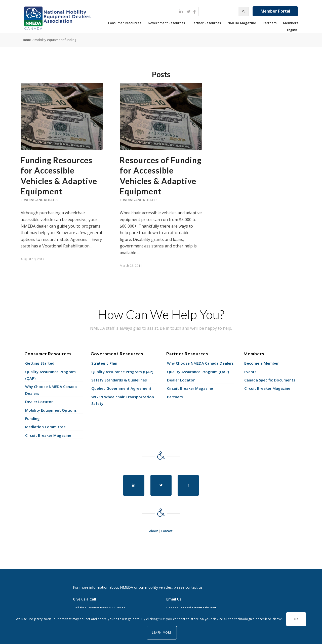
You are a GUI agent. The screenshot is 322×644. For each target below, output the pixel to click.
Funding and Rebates (39, 200)
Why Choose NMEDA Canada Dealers (51, 390)
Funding (32, 418)
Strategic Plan (104, 363)
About (154, 531)
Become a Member (261, 363)
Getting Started (40, 363)
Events (250, 372)
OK (296, 619)
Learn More (162, 633)
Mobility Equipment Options (51, 410)
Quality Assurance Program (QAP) (50, 375)
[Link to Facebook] (194, 12)
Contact (167, 531)
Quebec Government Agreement (121, 388)
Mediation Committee (45, 427)
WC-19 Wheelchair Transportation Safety (123, 400)
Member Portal (275, 11)
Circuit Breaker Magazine (48, 435)
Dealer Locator (39, 402)
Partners (175, 397)
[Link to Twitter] (188, 12)
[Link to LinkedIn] (181, 11)
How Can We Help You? (161, 314)
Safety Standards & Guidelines (119, 380)
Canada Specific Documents (270, 380)
